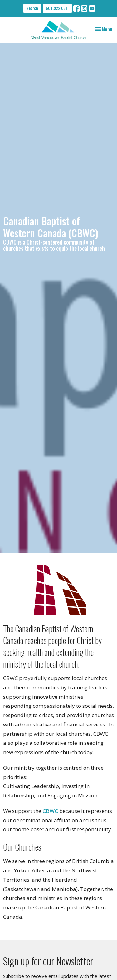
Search (32, 8)
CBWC (50, 811)
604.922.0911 (57, 8)
